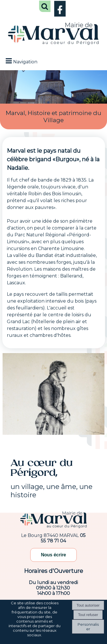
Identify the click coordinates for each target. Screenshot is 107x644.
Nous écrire (53, 555)
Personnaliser (88, 627)
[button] (45, 6)
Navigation (25, 62)
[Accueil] (53, 34)
